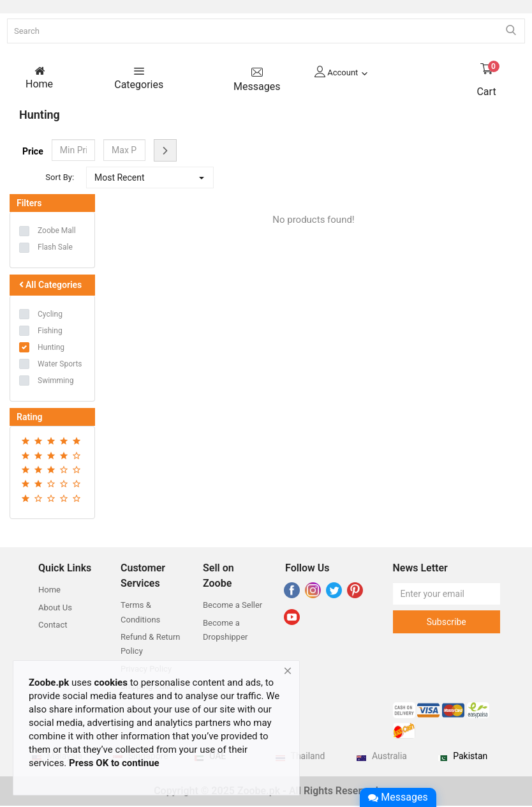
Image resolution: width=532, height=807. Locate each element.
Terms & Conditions (140, 613)
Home (49, 591)
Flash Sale (55, 248)
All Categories (49, 286)
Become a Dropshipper (225, 631)
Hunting (51, 349)
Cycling (50, 315)
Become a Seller (233, 606)
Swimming (55, 382)
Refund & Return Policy (151, 645)
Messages (398, 797)
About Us (55, 609)
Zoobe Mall (57, 232)
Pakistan (470, 757)
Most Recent (120, 179)
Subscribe (447, 623)
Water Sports (60, 365)
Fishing (50, 332)
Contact (53, 626)
